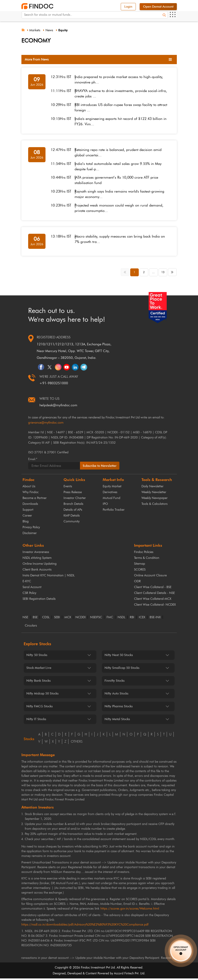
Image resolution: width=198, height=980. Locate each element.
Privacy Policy (31, 529)
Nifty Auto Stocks (116, 695)
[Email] (54, 467)
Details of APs (73, 511)
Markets (36, 30)
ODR (137, 583)
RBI (132, 619)
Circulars (31, 627)
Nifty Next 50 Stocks (119, 657)
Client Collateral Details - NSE (154, 595)
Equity (65, 30)
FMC (110, 619)
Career (27, 517)
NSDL (121, 619)
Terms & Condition (147, 559)
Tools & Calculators (155, 505)
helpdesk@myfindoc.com (58, 407)
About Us (29, 488)
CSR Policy (29, 595)
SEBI (57, 619)
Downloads (30, 505)
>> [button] (173, 273)
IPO (105, 505)
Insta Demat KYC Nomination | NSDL (49, 577)
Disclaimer (30, 535)
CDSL (46, 619)
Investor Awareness (36, 554)
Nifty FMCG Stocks (40, 708)
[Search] (164, 18)
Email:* (33, 460)
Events (68, 488)
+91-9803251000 (54, 385)
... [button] (153, 274)
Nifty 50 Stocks (37, 657)
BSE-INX (155, 619)
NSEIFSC (96, 619)
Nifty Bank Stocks (39, 682)
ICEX (142, 619)
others (77, 743)
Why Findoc (31, 494)
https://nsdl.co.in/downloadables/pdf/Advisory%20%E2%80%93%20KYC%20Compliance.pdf (85, 926)
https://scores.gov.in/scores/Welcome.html (130, 910)
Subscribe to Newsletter (100, 467)
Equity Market (112, 488)
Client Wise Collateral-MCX (153, 600)
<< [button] (125, 273)
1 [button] (134, 274)
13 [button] (163, 274)
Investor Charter (75, 500)
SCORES (140, 571)
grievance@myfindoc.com (46, 424)
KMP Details (72, 517)
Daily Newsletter (152, 488)
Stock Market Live (39, 669)
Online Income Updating (40, 565)
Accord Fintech (124, 975)
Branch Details (73, 505)
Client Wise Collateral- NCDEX (155, 606)
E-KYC (27, 583)
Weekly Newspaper (155, 500)
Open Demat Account (158, 7)
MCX (68, 619)
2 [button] (144, 274)
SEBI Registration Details (39, 600)
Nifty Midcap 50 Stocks (42, 695)
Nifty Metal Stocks (117, 721)
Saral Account (32, 589)
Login (128, 7)
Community (72, 523)
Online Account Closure (150, 577)
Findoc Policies (144, 554)
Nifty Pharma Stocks (119, 708)
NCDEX (81, 619)
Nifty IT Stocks (36, 721)
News (51, 30)
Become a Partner (35, 500)
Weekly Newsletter (154, 494)
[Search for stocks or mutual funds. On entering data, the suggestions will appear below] (95, 17)
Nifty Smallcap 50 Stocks (122, 669)
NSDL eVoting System (37, 559)
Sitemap (140, 565)
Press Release (73, 494)
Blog (26, 523)
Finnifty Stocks (115, 682)
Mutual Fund (112, 500)
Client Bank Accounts (37, 571)
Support (28, 511)
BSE (35, 619)
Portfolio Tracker (114, 511)
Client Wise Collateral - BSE (153, 589)
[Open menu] (173, 17)
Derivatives (110, 494)
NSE (25, 619)
